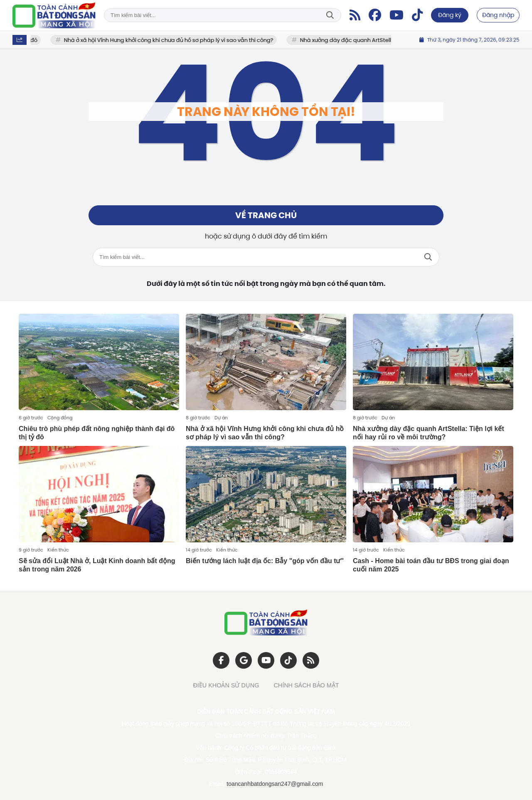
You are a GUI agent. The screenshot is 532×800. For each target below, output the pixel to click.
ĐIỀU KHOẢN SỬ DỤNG (226, 685)
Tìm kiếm (330, 15)
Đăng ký (450, 15)
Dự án (221, 418)
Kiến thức (58, 550)
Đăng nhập (498, 15)
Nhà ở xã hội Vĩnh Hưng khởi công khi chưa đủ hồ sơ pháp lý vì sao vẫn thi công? (172, 40)
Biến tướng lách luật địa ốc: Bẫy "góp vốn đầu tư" (265, 561)
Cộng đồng (60, 418)
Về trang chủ (266, 215)
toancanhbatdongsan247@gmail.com (275, 784)
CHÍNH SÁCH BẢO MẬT (306, 685)
